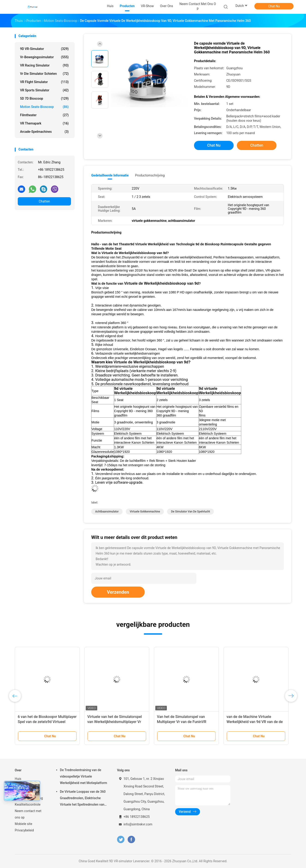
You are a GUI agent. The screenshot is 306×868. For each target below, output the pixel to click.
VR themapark (44, 123)
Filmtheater (44, 115)
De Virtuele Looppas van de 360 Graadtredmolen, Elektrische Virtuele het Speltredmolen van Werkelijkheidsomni (83, 799)
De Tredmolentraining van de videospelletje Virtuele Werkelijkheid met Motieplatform (84, 776)
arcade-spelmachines (44, 132)
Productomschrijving (150, 175)
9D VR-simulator (44, 49)
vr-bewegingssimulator (44, 57)
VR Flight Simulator (44, 82)
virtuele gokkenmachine (145, 512)
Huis (18, 779)
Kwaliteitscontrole (28, 804)
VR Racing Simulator (44, 65)
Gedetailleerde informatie (110, 175)
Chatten (44, 201)
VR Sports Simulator (44, 90)
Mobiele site (24, 824)
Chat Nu (274, 6)
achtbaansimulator (107, 512)
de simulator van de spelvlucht (190, 512)
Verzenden (118, 592)
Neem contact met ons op (28, 814)
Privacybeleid (24, 830)
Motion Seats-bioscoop (44, 107)
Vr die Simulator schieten (44, 74)
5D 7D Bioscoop (44, 98)
